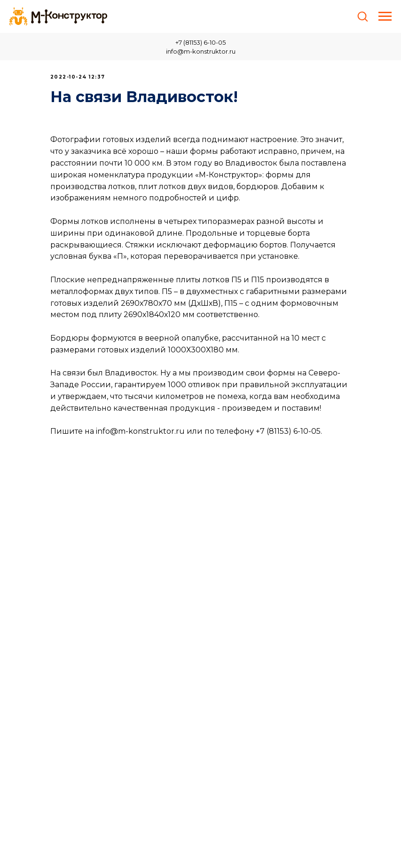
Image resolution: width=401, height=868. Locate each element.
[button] (362, 16)
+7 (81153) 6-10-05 (200, 42)
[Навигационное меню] (385, 16)
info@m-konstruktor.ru (201, 51)
